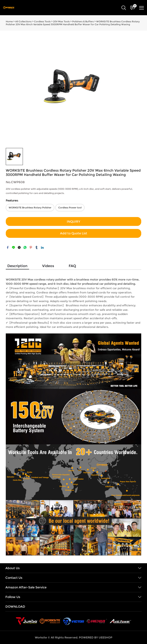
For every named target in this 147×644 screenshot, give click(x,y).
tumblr (37, 247)
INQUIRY (73, 222)
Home (9, 21)
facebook (8, 247)
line (13, 247)
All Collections (23, 21)
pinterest (31, 247)
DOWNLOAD (15, 607)
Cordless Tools (42, 21)
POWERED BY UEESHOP (96, 637)
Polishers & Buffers (83, 21)
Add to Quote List (74, 233)
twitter (19, 247)
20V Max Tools (61, 21)
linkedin (42, 247)
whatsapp (25, 247)
